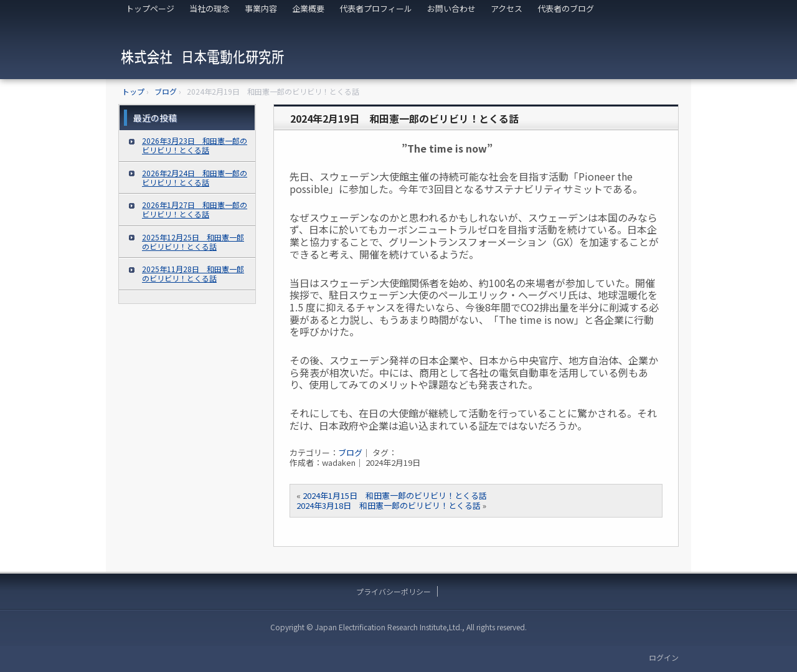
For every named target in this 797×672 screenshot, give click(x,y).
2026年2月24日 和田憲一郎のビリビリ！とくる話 (195, 177)
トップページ (150, 8)
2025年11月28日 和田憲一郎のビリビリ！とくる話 (193, 273)
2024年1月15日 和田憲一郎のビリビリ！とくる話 (395, 495)
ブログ (350, 452)
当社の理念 (210, 8)
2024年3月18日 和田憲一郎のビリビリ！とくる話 (389, 505)
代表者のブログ (566, 8)
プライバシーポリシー (394, 591)
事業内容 (261, 8)
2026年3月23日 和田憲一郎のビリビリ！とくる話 (195, 145)
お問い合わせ (451, 8)
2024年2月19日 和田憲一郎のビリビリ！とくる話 (404, 118)
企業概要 (308, 8)
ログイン (664, 657)
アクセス (507, 8)
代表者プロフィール (376, 8)
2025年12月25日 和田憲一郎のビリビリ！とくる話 (193, 242)
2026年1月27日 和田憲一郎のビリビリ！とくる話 (195, 209)
